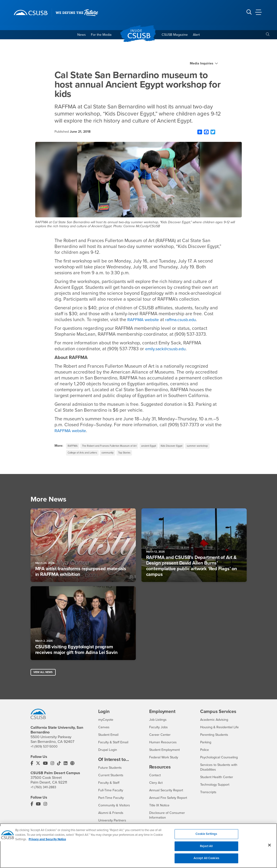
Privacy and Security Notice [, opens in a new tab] (47, 842)
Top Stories (162, 455)
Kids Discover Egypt (186, 447)
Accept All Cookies (206, 861)
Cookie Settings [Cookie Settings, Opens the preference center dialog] (206, 836)
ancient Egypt (160, 447)
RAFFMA (73, 447)
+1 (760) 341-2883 (45, 792)
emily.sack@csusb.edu (168, 350)
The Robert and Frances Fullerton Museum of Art (115, 447)
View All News (44, 676)
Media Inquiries (202, 65)
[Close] (269, 848)
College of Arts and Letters (113, 455)
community (143, 455)
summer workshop (80, 455)
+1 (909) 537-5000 (45, 751)
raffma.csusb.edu (187, 321)
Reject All (206, 848)
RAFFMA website (145, 321)
